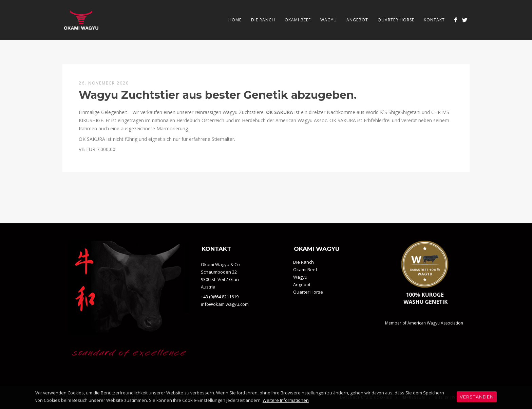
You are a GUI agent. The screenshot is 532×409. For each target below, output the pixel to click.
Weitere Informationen (286, 400)
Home (235, 20)
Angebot (357, 20)
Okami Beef (298, 20)
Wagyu (329, 20)
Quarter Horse (396, 20)
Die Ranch (263, 20)
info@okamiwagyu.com (225, 304)
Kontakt (434, 20)
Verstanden (477, 397)
